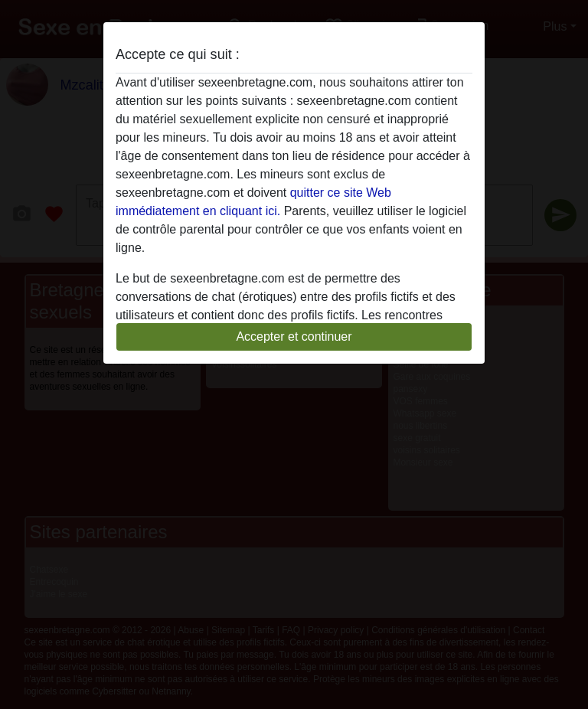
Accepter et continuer (294, 337)
